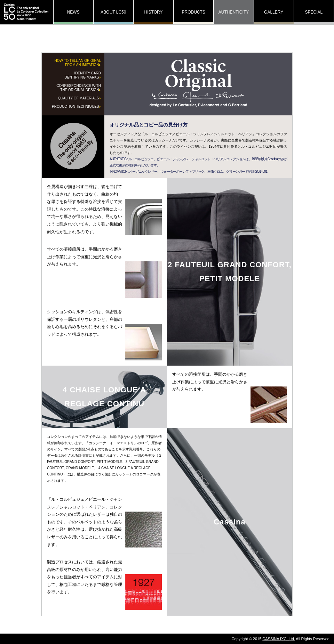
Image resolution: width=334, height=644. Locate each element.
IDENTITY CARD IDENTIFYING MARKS (82, 75)
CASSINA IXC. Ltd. (279, 639)
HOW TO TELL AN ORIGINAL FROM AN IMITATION (78, 63)
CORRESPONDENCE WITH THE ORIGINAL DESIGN (79, 88)
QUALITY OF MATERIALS (79, 98)
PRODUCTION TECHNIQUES (76, 107)
